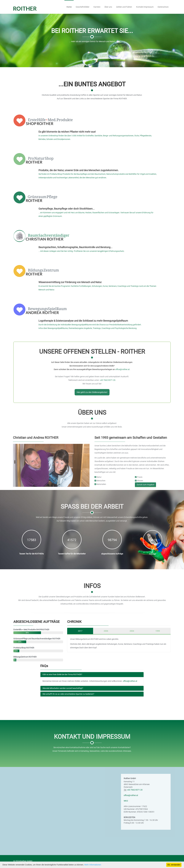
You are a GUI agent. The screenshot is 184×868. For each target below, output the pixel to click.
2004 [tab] (132, 631)
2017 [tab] (80, 631)
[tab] (92, 675)
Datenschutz (163, 7)
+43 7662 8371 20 (135, 790)
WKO (126, 801)
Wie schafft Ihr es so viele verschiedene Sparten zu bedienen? (68, 694)
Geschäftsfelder (83, 7)
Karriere (97, 7)
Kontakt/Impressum (145, 7)
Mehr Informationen (93, 865)
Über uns (108, 7)
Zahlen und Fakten (124, 7)
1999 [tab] (158, 631)
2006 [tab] (106, 631)
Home (69, 7)
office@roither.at (130, 681)
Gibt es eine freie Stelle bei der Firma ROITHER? (62, 674)
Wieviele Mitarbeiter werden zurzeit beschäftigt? (63, 688)
